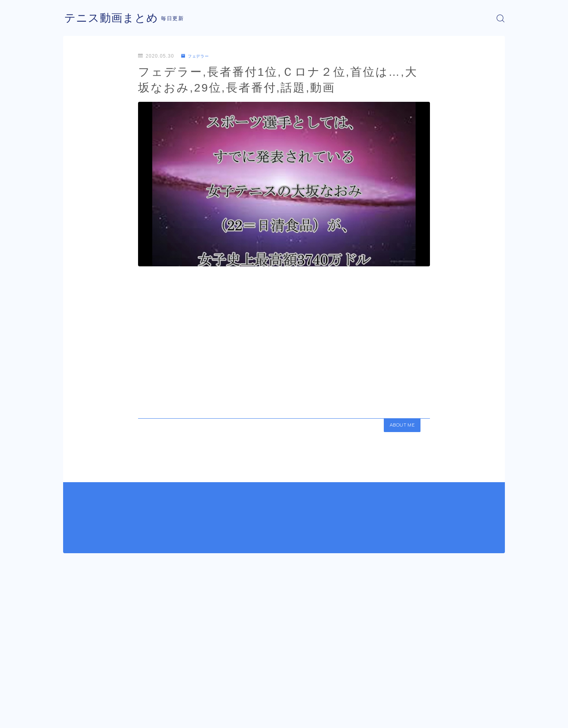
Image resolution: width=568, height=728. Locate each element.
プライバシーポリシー (130, 716)
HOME (72, 692)
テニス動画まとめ (114, 18)
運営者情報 (76, 716)
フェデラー (197, 56)
